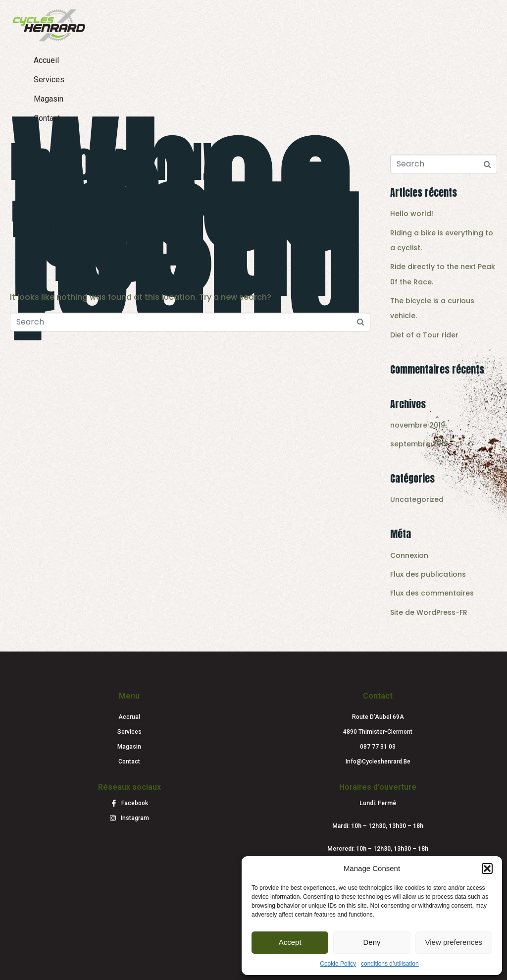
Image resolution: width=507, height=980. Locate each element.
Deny (372, 942)
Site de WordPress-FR (429, 612)
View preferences (454, 942)
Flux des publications (428, 574)
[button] (487, 869)
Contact (47, 118)
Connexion (409, 555)
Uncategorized (417, 499)
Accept (290, 942)
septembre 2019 (419, 444)
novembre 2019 (418, 425)
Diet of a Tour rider (424, 335)
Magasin (49, 99)
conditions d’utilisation (390, 964)
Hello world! (111, 162)
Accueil (46, 60)
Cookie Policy (338, 964)
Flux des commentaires (432, 593)
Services (49, 80)
